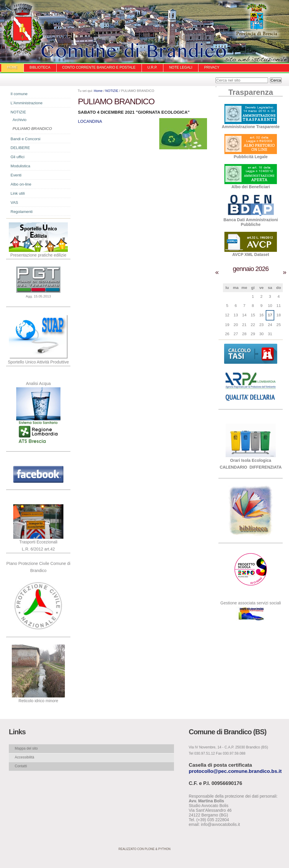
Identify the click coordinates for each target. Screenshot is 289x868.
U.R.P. (152, 67)
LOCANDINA (90, 121)
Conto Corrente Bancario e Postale (99, 67)
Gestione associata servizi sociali (251, 603)
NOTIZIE (112, 91)
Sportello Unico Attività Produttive (38, 362)
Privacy (212, 67)
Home (12, 67)
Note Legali (181, 67)
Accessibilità (24, 757)
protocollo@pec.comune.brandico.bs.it (235, 771)
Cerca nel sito (215, 77)
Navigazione (6, 96)
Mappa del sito (26, 748)
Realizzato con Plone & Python (144, 849)
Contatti (21, 766)
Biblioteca (40, 67)
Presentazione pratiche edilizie (38, 255)
